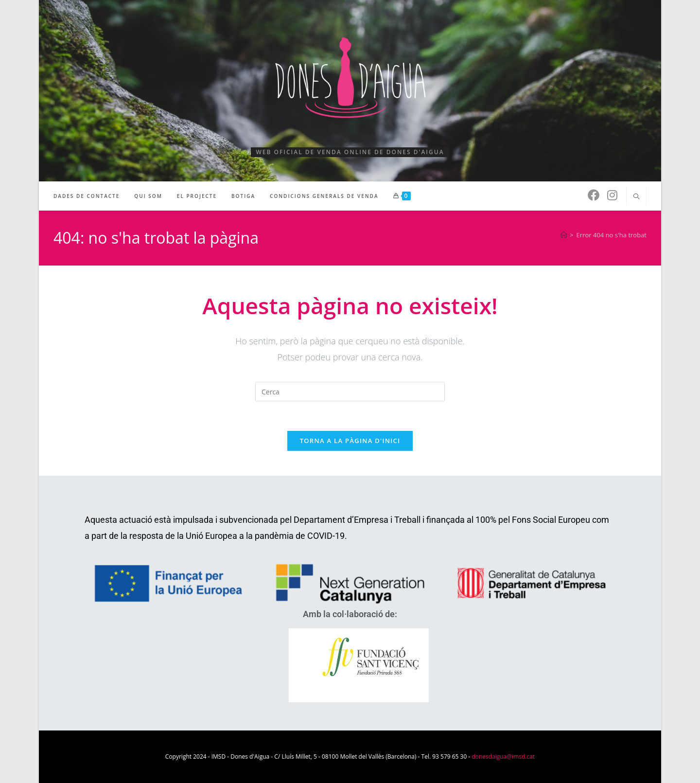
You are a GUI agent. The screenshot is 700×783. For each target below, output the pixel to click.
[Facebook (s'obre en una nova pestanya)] (594, 195)
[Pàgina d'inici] (564, 235)
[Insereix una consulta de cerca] (350, 391)
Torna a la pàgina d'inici (350, 441)
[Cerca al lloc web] (636, 197)
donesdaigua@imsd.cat (503, 756)
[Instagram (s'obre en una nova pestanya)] (612, 195)
